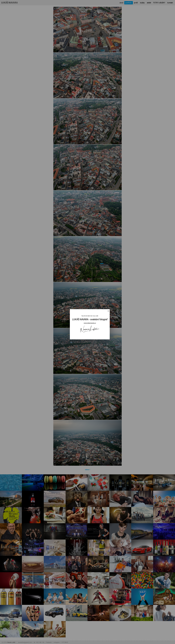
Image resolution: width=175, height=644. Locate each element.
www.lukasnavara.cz (90, 323)
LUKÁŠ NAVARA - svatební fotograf (90, 319)
